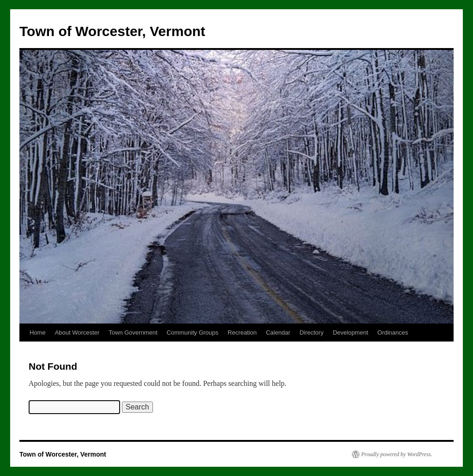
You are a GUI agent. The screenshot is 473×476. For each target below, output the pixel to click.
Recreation (242, 333)
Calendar (278, 333)
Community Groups (193, 333)
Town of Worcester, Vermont (112, 31)
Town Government (133, 333)
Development (350, 333)
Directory (311, 333)
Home (38, 333)
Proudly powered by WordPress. (397, 454)
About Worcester (77, 333)
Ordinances (393, 333)
